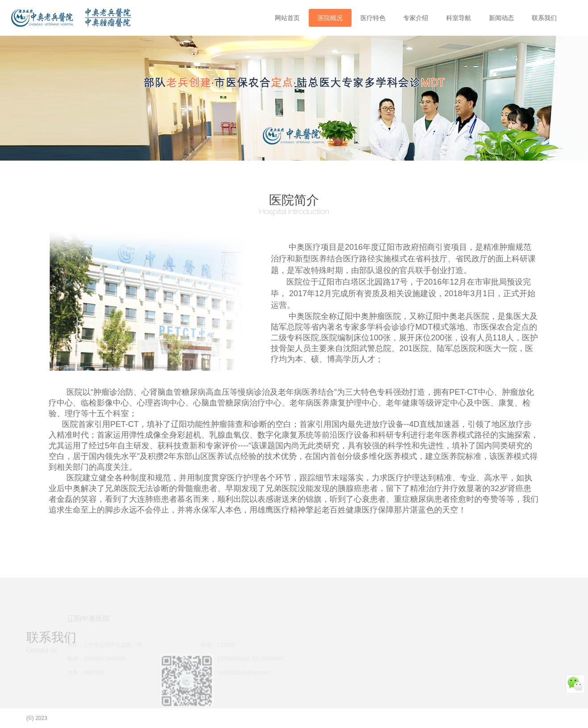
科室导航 (459, 18)
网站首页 (287, 18)
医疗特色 (373, 18)
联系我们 (544, 18)
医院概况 (330, 18)
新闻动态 (501, 18)
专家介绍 (416, 18)
